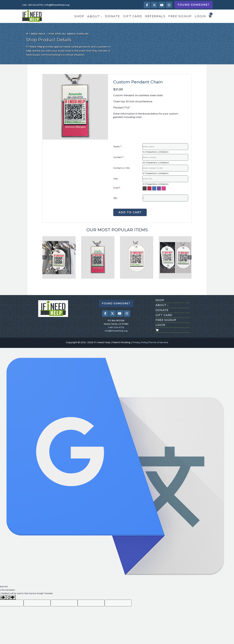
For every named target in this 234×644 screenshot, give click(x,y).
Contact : (119, 157)
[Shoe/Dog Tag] (175, 258)
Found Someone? (194, 5)
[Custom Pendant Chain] (98, 258)
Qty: (115, 198)
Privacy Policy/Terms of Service (150, 342)
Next (189, 257)
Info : (116, 179)
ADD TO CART (130, 212)
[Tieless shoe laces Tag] (59, 258)
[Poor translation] (11, 597)
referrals (155, 16)
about (95, 16)
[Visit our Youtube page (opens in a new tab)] (162, 5)
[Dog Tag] (137, 258)
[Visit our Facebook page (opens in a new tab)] (147, 5)
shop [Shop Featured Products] (79, 16)
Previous (45, 257)
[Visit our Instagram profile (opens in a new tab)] (169, 5)
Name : (118, 147)
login (200, 16)
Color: (117, 188)
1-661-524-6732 (116, 327)
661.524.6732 (36, 5)
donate (113, 16)
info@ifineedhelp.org (57, 5)
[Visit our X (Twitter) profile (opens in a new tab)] (154, 5)
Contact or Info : (122, 168)
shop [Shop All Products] (160, 300)
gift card (133, 16)
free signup (180, 16)
